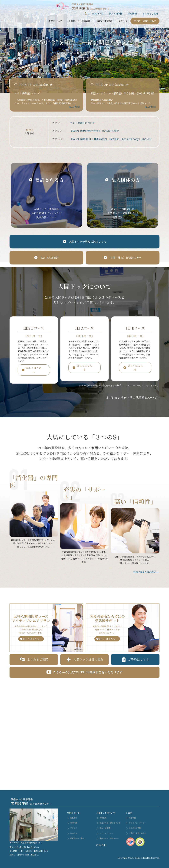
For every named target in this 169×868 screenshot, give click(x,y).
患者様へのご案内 (76, 838)
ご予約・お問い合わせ (145, 21)
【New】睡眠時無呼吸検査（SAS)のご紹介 (94, 131)
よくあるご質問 (150, 13)
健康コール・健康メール (108, 838)
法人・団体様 (116, 13)
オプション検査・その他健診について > (133, 397)
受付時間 (72, 823)
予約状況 (101, 818)
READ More (74, 107)
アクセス (123, 21)
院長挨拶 (72, 818)
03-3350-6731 (96, 13)
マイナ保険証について (27, 93)
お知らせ (72, 833)
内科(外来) (101, 845)
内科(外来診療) (104, 21)
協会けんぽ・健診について (108, 823)
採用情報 (132, 13)
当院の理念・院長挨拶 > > (146, 571)
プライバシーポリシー (136, 823)
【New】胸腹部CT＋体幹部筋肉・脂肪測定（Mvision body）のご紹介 (111, 139)
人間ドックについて (106, 813)
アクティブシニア (105, 833)
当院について (55, 21)
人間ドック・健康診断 (79, 21)
